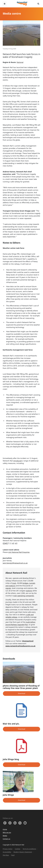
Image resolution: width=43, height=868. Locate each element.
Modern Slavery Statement (23, 852)
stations (29, 591)
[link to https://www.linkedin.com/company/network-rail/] (15, 823)
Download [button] (22, 693)
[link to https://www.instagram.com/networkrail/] (10, 823)
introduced (17, 461)
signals (8, 588)
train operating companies (24, 596)
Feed (13, 855)
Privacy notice (8, 849)
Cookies (18, 849)
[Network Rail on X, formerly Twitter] (20, 823)
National (20, 62)
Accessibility (7, 852)
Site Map (6, 855)
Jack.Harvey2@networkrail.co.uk (15, 563)
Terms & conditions (29, 849)
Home (5, 829)
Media (5, 836)
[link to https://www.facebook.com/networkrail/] (5, 823)
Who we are (7, 833)
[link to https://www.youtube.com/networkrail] (25, 823)
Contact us (6, 839)
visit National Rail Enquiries (19, 552)
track (14, 583)
